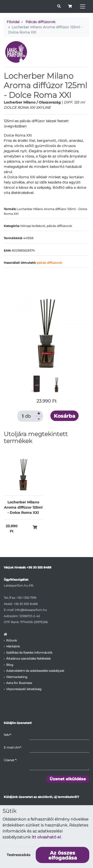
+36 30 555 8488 (39, 567)
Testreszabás (18, 855)
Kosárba (64, 416)
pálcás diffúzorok (49, 263)
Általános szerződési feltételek (28, 659)
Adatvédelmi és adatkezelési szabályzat (35, 671)
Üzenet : (10, 760)
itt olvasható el (46, 837)
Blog (10, 665)
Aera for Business (19, 683)
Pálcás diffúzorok (40, 22)
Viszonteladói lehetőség (24, 689)
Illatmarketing (17, 677)
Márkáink (13, 646)
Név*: (8, 735)
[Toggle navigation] (83, 6)
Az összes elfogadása (63, 855)
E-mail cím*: (13, 747)
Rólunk (12, 640)
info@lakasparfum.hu (31, 610)
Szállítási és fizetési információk (29, 653)
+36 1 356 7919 (26, 598)
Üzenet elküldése (68, 779)
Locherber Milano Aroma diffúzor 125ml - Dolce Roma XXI (23, 507)
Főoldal (13, 22)
